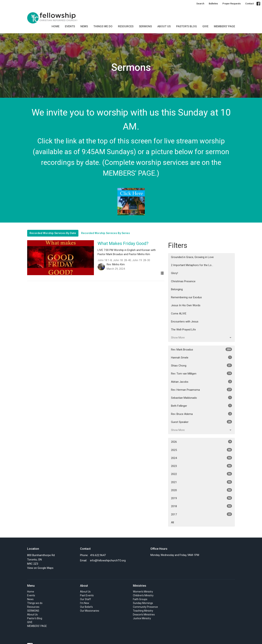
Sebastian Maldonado (202, 398)
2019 (202, 498)
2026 (202, 442)
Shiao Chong (202, 365)
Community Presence (145, 607)
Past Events (87, 595)
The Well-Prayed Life (183, 330)
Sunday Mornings (143, 603)
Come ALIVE (179, 314)
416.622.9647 (98, 555)
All (172, 522)
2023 (202, 466)
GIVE (205, 26)
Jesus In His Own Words (186, 305)
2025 (202, 450)
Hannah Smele (202, 357)
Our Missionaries (90, 611)
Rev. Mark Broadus (202, 349)
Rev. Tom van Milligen (202, 373)
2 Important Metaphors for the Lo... (192, 265)
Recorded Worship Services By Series (105, 233)
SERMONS (145, 26)
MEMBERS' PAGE (224, 26)
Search (200, 4)
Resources (126, 26)
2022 (202, 474)
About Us (164, 26)
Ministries (140, 586)
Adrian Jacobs (202, 382)
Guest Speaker (202, 422)
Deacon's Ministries (144, 615)
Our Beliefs (86, 607)
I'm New (85, 603)
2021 (202, 482)
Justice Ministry (142, 618)
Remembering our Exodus (186, 297)
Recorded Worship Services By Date (53, 233)
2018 (202, 506)
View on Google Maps (40, 568)
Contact (250, 4)
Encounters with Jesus (185, 322)
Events (70, 26)
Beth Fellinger (202, 406)
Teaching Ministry (143, 611)
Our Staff (86, 599)
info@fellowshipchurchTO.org (108, 560)
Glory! (174, 273)
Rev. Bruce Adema (202, 414)
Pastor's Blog (187, 26)
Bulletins (213, 4)
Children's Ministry (143, 595)
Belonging (177, 289)
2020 (202, 490)
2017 (202, 514)
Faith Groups (140, 599)
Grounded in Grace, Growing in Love (192, 257)
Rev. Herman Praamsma (202, 390)
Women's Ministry (143, 592)
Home (56, 26)
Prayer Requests (232, 4)
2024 (202, 458)
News (84, 26)
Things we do (103, 26)
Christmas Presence (183, 281)
